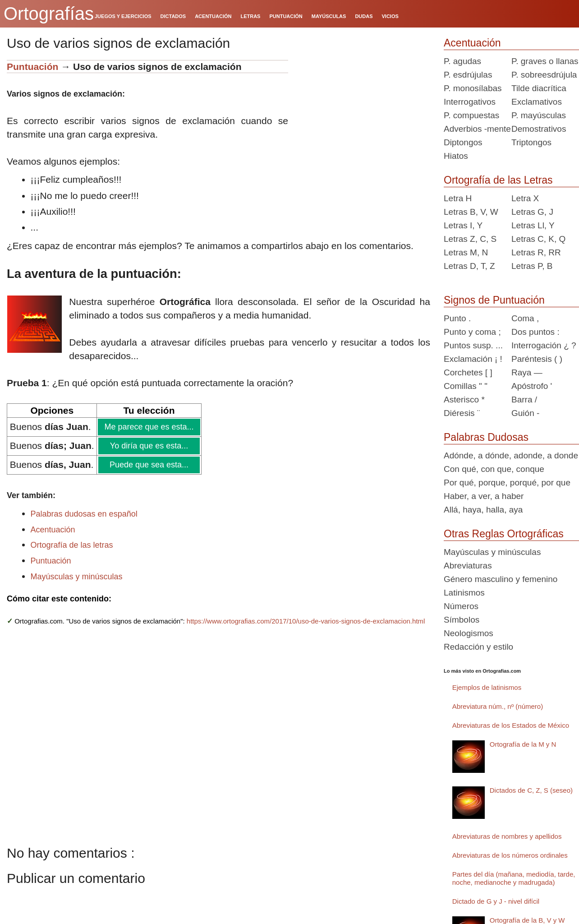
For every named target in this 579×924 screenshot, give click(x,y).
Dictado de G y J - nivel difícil (496, 901)
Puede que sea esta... (149, 465)
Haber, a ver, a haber (484, 496)
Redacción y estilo (478, 647)
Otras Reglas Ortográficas (504, 534)
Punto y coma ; (472, 332)
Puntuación (34, 67)
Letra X (525, 198)
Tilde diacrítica (539, 88)
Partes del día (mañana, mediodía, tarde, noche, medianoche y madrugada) (514, 878)
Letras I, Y (463, 225)
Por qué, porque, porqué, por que (507, 483)
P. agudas (462, 61)
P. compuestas (471, 115)
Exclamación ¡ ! (473, 359)
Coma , (525, 318)
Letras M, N (466, 252)
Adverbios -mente (477, 129)
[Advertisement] (363, 116)
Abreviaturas (468, 566)
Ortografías (49, 14)
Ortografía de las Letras (498, 180)
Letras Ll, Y (533, 225)
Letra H (458, 198)
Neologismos (469, 633)
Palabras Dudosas (486, 437)
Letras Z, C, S (470, 239)
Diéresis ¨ (462, 413)
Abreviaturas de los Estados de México (511, 725)
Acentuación (53, 530)
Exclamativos (537, 102)
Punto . (457, 318)
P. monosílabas (473, 88)
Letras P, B (532, 266)
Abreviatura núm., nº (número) (498, 706)
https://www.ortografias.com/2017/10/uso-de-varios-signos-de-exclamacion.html (306, 621)
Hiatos (456, 156)
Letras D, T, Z (469, 266)
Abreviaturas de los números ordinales (510, 855)
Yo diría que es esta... (149, 446)
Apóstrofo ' (532, 386)
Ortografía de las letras (72, 545)
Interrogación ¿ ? (544, 345)
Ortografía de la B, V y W (527, 920)
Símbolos (462, 620)
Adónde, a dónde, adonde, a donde (511, 455)
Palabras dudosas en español (84, 514)
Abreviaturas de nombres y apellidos (507, 836)
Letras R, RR (536, 252)
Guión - (525, 413)
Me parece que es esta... (149, 427)
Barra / (524, 400)
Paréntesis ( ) (537, 359)
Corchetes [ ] (468, 372)
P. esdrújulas (468, 75)
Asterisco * (464, 400)
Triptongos (531, 142)
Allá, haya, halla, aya (483, 510)
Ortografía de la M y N (523, 744)
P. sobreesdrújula (544, 75)
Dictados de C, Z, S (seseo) (531, 790)
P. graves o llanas (545, 61)
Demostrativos (539, 129)
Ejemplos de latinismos (487, 687)
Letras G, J (532, 212)
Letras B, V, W (471, 212)
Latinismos (464, 593)
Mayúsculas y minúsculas (77, 577)
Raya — (527, 372)
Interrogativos (470, 102)
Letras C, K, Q (538, 239)
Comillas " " (466, 386)
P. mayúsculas (539, 115)
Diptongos (463, 142)
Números (461, 606)
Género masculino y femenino (501, 579)
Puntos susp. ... (473, 345)
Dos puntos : (535, 332)
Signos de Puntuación (494, 300)
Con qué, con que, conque (494, 469)
